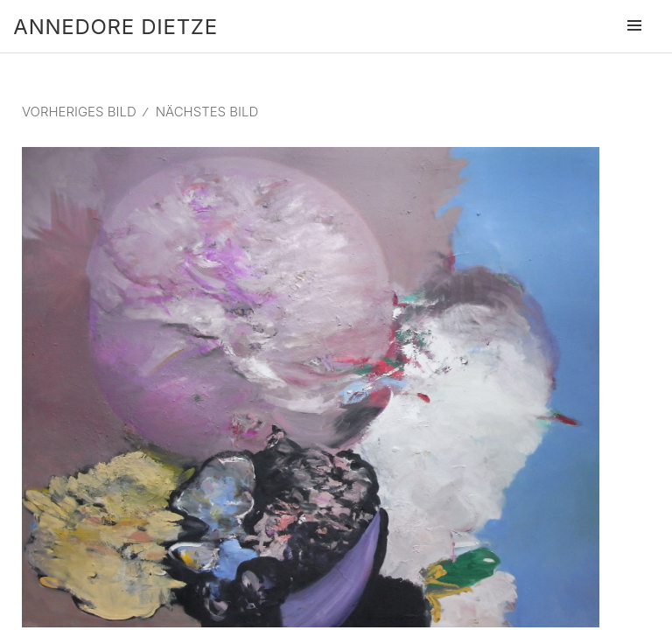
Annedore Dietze (115, 27)
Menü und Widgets (634, 50)
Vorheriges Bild (79, 112)
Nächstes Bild (207, 112)
